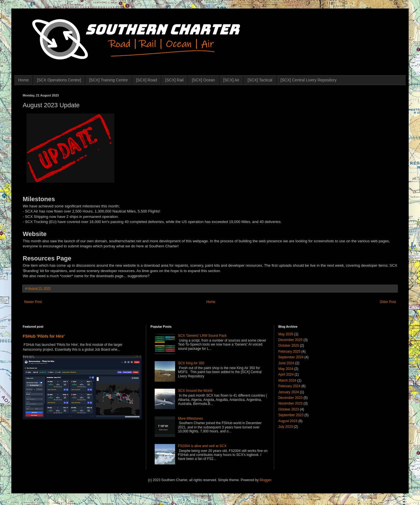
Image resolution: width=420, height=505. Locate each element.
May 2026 (286, 334)
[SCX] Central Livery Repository (308, 80)
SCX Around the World (195, 391)
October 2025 (289, 346)
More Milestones (190, 418)
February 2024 (289, 386)
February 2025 (289, 352)
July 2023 (286, 427)
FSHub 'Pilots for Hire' (44, 336)
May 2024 (286, 369)
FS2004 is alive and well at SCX (202, 446)
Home (23, 80)
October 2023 (289, 409)
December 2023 (290, 398)
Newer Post (33, 302)
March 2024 (287, 380)
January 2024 (289, 392)
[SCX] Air (231, 80)
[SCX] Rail (174, 80)
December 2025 (290, 340)
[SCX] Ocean (203, 80)
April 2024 (286, 374)
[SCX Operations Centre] (59, 80)
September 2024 (291, 357)
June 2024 (286, 363)
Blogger (265, 480)
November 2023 (290, 403)
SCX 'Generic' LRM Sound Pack (202, 336)
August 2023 (288, 421)
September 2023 (291, 415)
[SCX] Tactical (260, 80)
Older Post (388, 302)
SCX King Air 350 (191, 363)
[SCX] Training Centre (108, 80)
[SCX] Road (146, 80)
